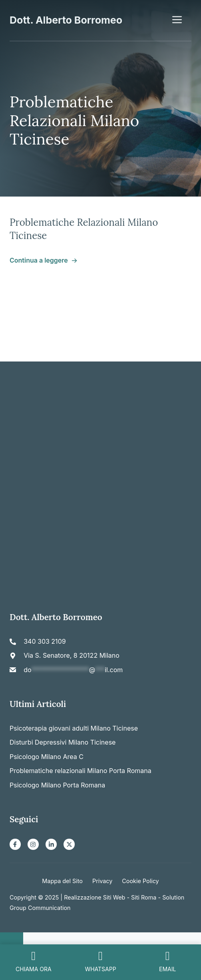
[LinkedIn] (51, 844)
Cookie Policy (140, 881)
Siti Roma (144, 897)
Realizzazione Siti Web (95, 897)
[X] (69, 844)
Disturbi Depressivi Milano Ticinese (63, 742)
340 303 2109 (45, 641)
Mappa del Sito (62, 881)
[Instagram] (33, 844)
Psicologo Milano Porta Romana (57, 785)
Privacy (102, 881)
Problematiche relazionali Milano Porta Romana (81, 771)
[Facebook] (15, 844)
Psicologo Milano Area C (47, 757)
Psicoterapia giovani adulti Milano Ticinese (74, 728)
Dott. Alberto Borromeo (66, 20)
